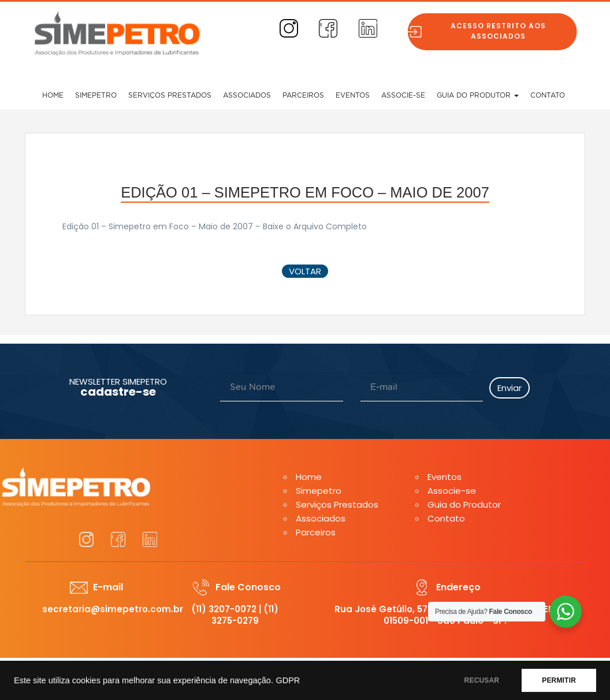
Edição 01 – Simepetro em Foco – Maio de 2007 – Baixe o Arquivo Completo (215, 226)
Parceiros (303, 95)
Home (53, 95)
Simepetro (96, 95)
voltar (305, 271)
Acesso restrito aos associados (502, 31)
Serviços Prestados (170, 95)
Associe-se (403, 95)
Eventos (353, 95)
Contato (548, 95)
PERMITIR (559, 680)
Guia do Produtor (478, 95)
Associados (247, 95)
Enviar (509, 388)
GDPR (288, 680)
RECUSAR (482, 680)
